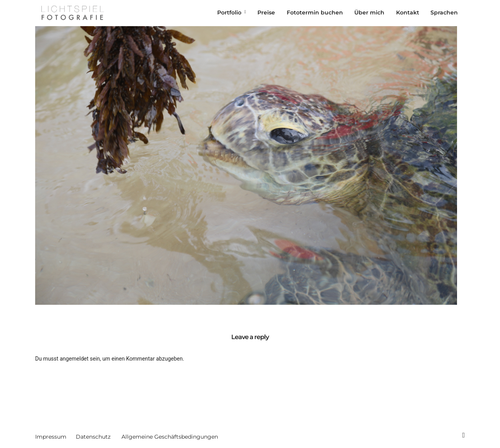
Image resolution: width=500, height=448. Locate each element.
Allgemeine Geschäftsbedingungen (170, 437)
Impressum (51, 437)
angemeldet (74, 359)
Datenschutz (93, 437)
